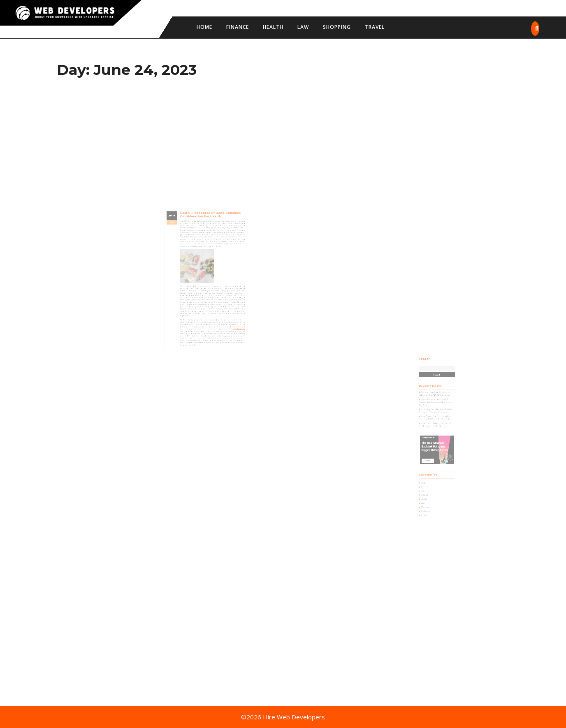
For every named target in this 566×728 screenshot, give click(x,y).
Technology (430, 490)
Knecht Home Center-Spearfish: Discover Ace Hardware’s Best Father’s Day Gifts (436, 414)
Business (429, 473)
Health (273, 27)
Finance (238, 27)
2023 (182, 238)
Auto (428, 470)
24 (184, 234)
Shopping (337, 27)
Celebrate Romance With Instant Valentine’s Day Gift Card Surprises (435, 409)
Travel (375, 27)
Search (429, 385)
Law (303, 27)
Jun (181, 234)
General (429, 479)
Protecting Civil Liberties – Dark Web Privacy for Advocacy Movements (436, 420)
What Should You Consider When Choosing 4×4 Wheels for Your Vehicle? (436, 425)
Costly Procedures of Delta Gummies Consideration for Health (209, 233)
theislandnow (229, 312)
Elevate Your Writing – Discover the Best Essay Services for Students (436, 430)
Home (204, 27)
